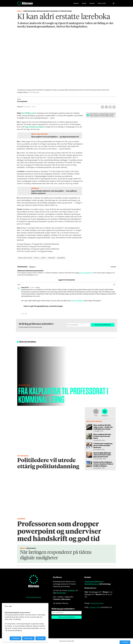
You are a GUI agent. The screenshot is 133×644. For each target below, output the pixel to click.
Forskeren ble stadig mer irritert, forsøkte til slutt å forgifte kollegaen (103, 464)
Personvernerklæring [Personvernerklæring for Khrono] (34, 597)
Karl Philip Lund (28, 113)
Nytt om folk (102, 4)
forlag (37, 258)
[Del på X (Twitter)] (106, 107)
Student (92, 4)
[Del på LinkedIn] (110, 107)
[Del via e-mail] (114, 107)
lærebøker (61, 258)
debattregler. (61, 593)
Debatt (84, 4)
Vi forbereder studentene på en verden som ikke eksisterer (103, 445)
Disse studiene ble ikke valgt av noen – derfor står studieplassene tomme (103, 427)
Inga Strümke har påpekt (35, 127)
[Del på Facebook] (103, 107)
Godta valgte (28, 638)
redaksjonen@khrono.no (94, 581)
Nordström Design (97, 603)
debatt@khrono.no (92, 584)
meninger (52, 258)
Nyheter (76, 4)
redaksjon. (71, 590)
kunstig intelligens (25, 258)
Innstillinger (125, 642)
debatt (44, 258)
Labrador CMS (94, 607)
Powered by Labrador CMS (67, 641)
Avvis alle (40, 638)
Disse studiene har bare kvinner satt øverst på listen (102, 436)
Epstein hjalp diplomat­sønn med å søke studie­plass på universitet (102, 455)
